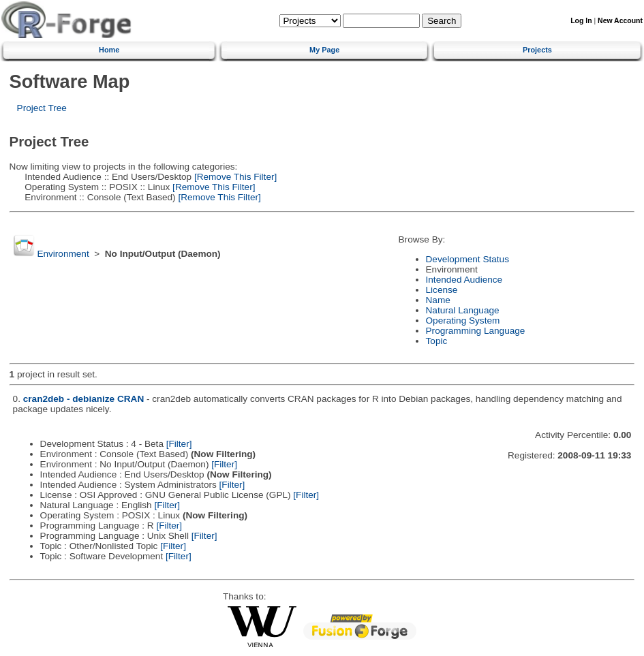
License (442, 290)
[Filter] (179, 444)
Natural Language (463, 310)
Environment (63, 254)
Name (438, 300)
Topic (437, 341)
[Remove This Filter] (234, 177)
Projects (537, 50)
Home (109, 50)
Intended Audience (464, 280)
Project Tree (42, 108)
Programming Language (476, 331)
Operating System (463, 321)
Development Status (467, 259)
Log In (581, 21)
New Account (620, 21)
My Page (324, 50)
